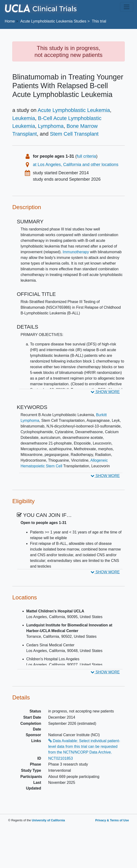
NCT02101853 (61, 758)
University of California (48, 820)
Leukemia (24, 118)
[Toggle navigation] (127, 7)
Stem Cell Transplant (74, 134)
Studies (53, 21)
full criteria (86, 156)
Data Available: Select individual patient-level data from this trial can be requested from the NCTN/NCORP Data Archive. (84, 746)
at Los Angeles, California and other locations (76, 165)
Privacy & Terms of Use (112, 820)
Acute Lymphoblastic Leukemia (74, 110)
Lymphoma (51, 126)
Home (10, 21)
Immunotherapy (76, 252)
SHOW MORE (105, 392)
